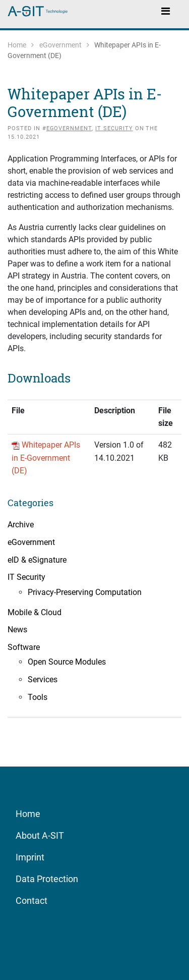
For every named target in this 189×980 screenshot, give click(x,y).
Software (24, 647)
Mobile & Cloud (35, 612)
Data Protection (47, 879)
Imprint (30, 857)
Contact (31, 901)
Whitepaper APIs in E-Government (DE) (46, 458)
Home (17, 45)
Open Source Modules (67, 662)
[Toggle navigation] (165, 11)
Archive (21, 525)
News (17, 630)
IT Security (114, 128)
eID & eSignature (37, 560)
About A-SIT (40, 835)
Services (43, 679)
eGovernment (60, 45)
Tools (38, 697)
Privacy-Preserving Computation (85, 592)
